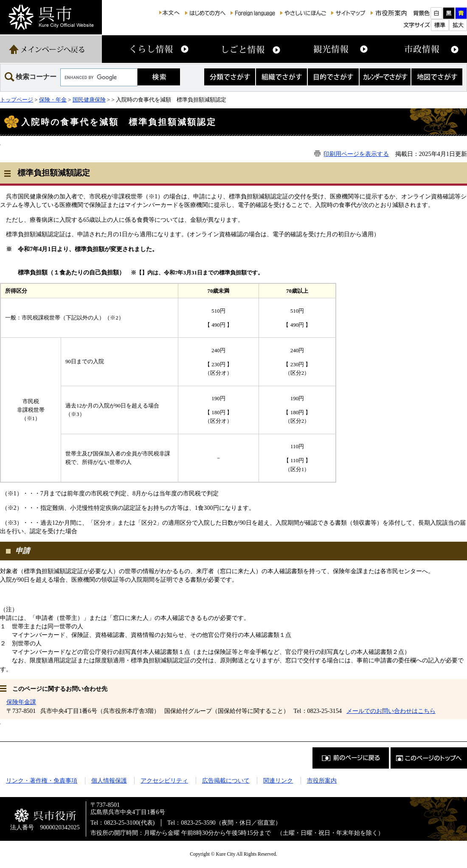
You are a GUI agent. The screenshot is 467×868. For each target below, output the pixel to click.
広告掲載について (226, 780)
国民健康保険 (89, 100)
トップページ (17, 100)
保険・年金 (53, 100)
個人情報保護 (109, 780)
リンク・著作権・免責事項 (42, 780)
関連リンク (278, 780)
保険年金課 (21, 702)
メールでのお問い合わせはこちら (391, 711)
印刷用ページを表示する (356, 154)
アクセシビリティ (164, 780)
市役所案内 (322, 780)
